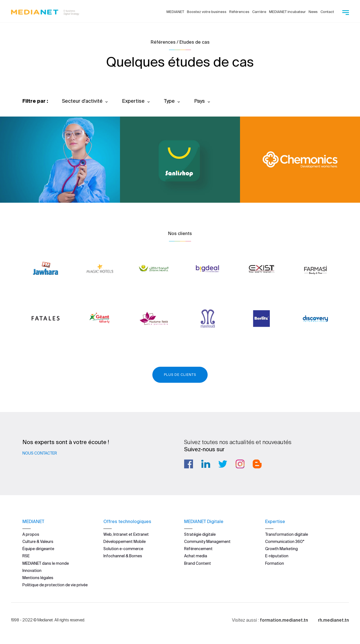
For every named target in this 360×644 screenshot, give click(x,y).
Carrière (259, 12)
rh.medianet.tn (333, 620)
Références (239, 12)
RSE (26, 556)
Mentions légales (38, 578)
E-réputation (277, 556)
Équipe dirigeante (38, 549)
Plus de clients (180, 375)
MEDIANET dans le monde (46, 563)
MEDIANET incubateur (287, 12)
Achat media (196, 556)
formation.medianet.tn (284, 620)
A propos (31, 534)
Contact (327, 12)
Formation (275, 563)
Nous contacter (40, 453)
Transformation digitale (287, 534)
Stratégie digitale (200, 534)
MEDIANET (175, 12)
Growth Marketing (281, 549)
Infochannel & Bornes (123, 556)
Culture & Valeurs (38, 542)
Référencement (198, 549)
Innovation (32, 571)
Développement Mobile (125, 542)
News (313, 12)
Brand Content (198, 563)
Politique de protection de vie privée (55, 585)
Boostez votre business (207, 12)
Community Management (207, 542)
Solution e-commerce (123, 549)
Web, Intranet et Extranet (126, 534)
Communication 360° (285, 542)
